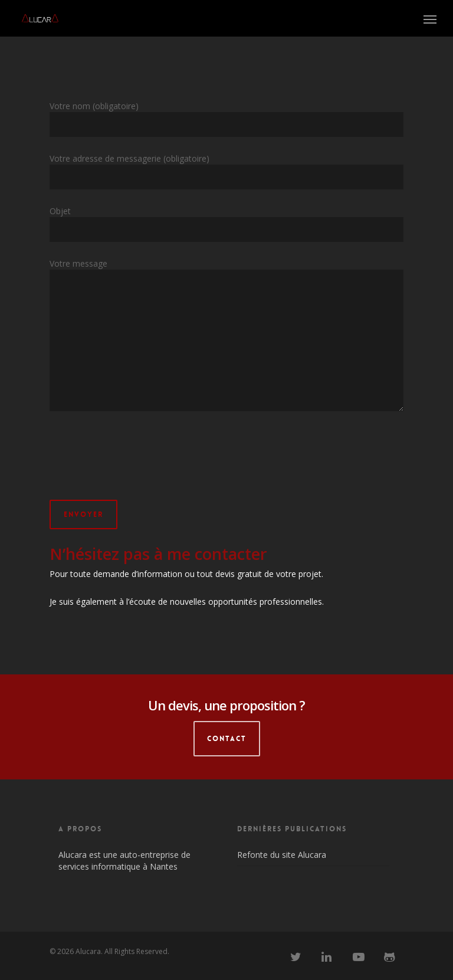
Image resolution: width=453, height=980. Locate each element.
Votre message (226, 336)
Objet (226, 224)
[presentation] (139, 465)
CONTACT (227, 739)
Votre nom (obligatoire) (226, 119)
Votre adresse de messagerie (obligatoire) (226, 171)
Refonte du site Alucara (282, 855)
